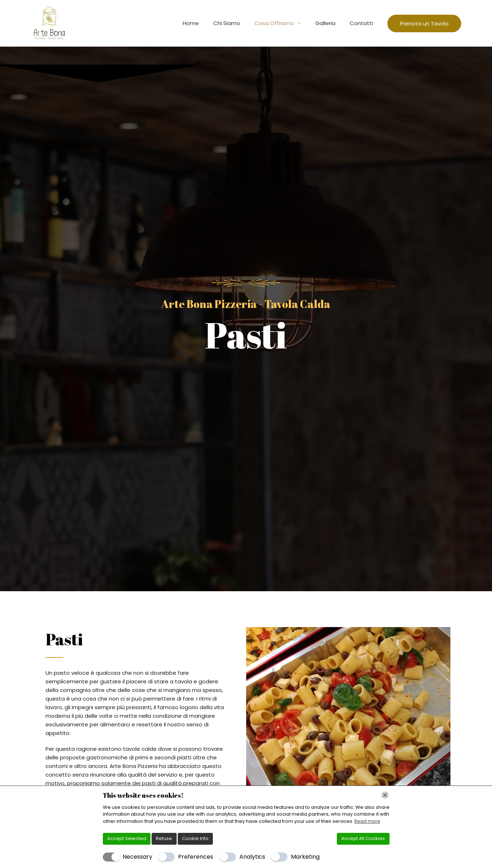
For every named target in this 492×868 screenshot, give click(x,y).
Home (207, 23)
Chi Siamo (239, 23)
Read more (368, 821)
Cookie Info (195, 838)
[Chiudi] (385, 795)
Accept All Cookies (363, 838)
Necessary (137, 857)
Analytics (252, 857)
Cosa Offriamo (283, 23)
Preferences (196, 857)
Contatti (363, 23)
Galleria (331, 23)
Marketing (305, 857)
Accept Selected (127, 838)
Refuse (164, 838)
